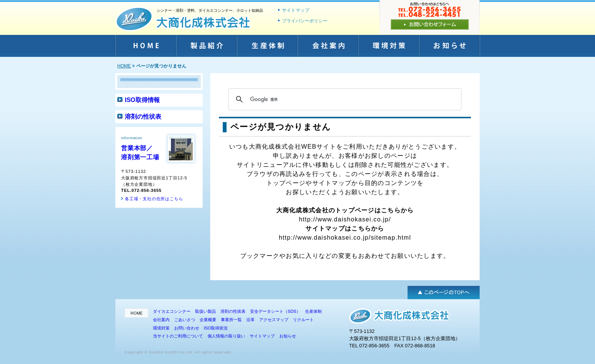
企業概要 (208, 320)
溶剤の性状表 (143, 117)
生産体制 (267, 48)
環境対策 (388, 48)
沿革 (250, 320)
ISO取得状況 (216, 328)
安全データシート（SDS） (275, 311)
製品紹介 (206, 48)
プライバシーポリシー (305, 21)
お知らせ (449, 48)
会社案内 (327, 48)
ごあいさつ (185, 320)
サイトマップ (296, 10)
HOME (145, 48)
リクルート (303, 320)
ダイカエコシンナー (172, 311)
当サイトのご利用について (178, 336)
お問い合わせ (187, 328)
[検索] (344, 99)
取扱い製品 (205, 311)
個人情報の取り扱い (226, 336)
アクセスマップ (274, 320)
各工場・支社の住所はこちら (154, 199)
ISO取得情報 (142, 100)
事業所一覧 (231, 320)
